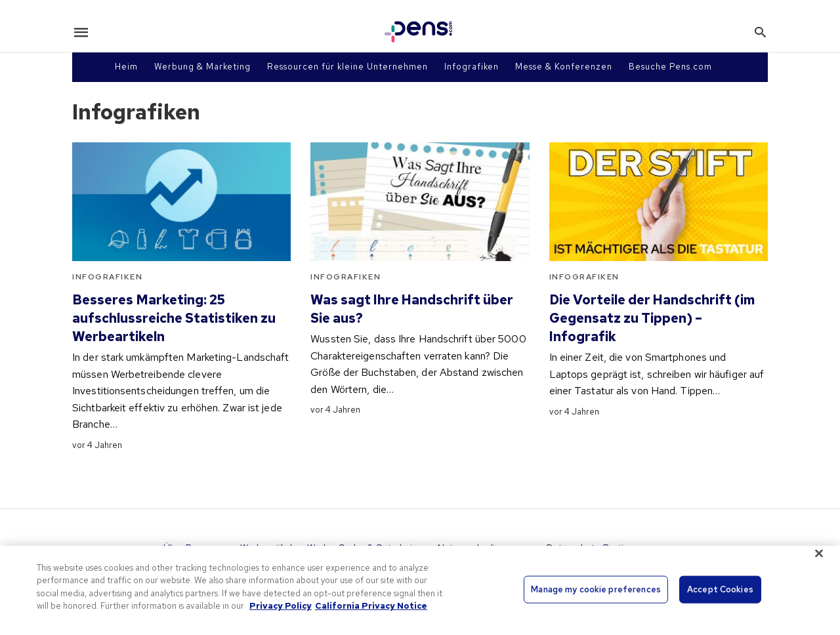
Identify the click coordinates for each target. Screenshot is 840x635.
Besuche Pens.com (670, 67)
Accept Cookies (720, 589)
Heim (126, 67)
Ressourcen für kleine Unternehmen (347, 67)
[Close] (819, 553)
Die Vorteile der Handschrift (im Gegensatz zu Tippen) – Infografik (652, 318)
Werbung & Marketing (202, 67)
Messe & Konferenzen (564, 67)
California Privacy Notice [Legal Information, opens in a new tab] (371, 606)
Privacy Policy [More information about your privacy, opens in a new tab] (281, 606)
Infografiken (472, 67)
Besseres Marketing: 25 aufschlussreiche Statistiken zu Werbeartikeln (174, 318)
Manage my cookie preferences (596, 589)
